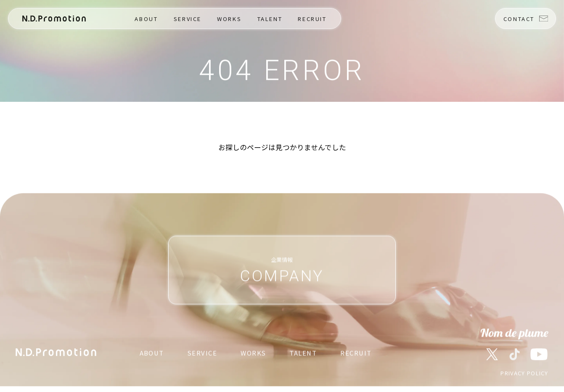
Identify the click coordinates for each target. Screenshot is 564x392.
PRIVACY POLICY (524, 374)
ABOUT (146, 19)
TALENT (270, 19)
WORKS (229, 19)
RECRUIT (312, 19)
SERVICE (188, 19)
